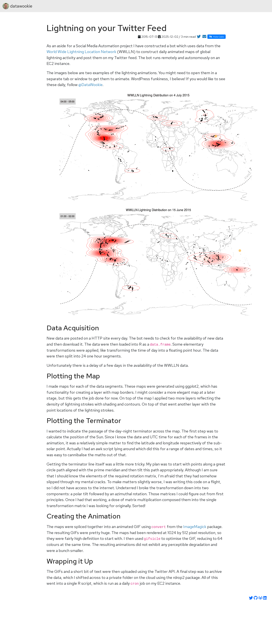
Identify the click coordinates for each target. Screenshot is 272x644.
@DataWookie (91, 85)
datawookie (17, 6)
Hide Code (217, 37)
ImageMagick (195, 526)
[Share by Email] (204, 37)
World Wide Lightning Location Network (81, 52)
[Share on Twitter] (199, 37)
